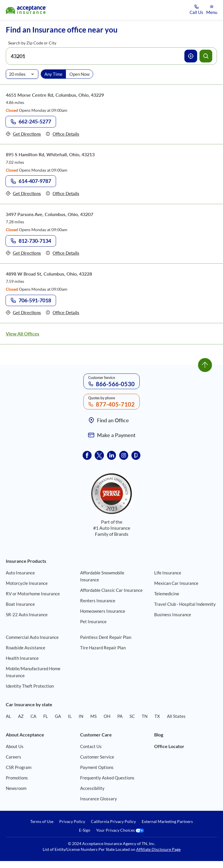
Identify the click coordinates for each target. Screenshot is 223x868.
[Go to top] (205, 365)
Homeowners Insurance (103, 611)
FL (46, 716)
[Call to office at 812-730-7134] (31, 241)
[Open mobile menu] (212, 10)
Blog (159, 735)
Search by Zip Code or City (32, 43)
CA (33, 716)
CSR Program (19, 767)
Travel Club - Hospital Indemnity (185, 604)
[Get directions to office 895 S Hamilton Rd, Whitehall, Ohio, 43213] (23, 194)
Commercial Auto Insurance (32, 637)
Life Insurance (168, 573)
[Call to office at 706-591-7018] (31, 301)
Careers (14, 757)
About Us (15, 746)
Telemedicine (167, 594)
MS (93, 716)
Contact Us (91, 746)
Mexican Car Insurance (176, 583)
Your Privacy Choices (120, 830)
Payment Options (97, 767)
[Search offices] (206, 56)
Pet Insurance (93, 621)
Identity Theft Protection (30, 686)
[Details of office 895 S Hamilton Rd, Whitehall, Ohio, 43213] (62, 194)
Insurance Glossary (99, 799)
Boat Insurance (20, 604)
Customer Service (97, 757)
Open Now (79, 74)
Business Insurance (173, 614)
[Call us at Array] (196, 10)
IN (81, 716)
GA (58, 716)
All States (176, 716)
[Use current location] (191, 56)
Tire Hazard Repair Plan (103, 648)
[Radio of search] (22, 74)
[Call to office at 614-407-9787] (31, 181)
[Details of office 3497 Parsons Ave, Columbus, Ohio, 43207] (62, 253)
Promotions (17, 778)
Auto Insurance (20, 573)
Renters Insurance (98, 601)
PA (120, 716)
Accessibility (92, 788)
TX (157, 716)
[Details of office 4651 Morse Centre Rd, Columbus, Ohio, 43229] (62, 134)
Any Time (53, 74)
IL (70, 716)
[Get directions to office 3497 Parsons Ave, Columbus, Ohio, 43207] (23, 253)
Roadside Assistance (26, 648)
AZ (21, 716)
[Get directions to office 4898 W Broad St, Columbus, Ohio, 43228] (23, 313)
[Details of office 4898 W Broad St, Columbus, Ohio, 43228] (62, 313)
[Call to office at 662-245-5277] (31, 122)
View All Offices (23, 334)
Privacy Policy (72, 822)
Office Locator (169, 746)
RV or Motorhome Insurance (33, 594)
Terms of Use (42, 822)
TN (145, 716)
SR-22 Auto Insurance (27, 614)
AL (8, 716)
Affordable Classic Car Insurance (111, 590)
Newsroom (16, 788)
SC (132, 716)
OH (107, 716)
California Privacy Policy (113, 822)
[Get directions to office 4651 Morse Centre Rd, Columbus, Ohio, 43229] (23, 134)
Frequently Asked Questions (107, 778)
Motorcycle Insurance (27, 583)
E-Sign (85, 830)
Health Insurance (22, 658)
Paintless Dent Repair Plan (106, 637)
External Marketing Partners (167, 822)
